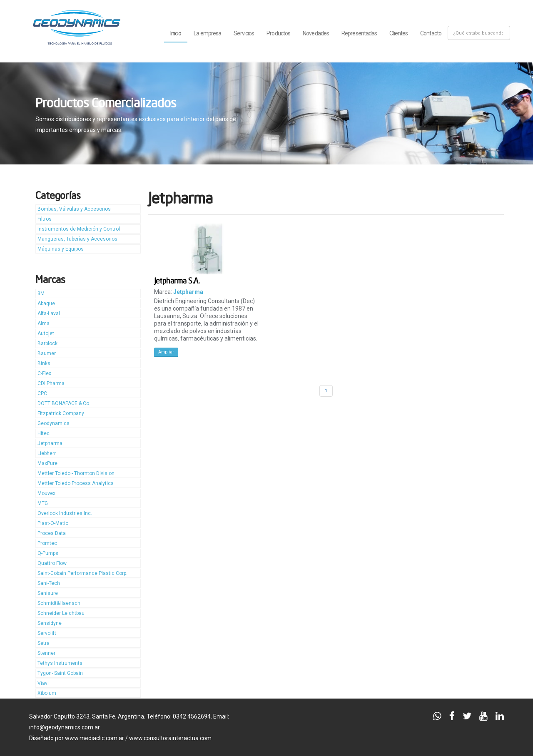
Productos (278, 33)
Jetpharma (188, 292)
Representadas (359, 33)
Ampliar (166, 352)
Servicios (244, 33)
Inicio (176, 33)
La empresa (207, 33)
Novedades (316, 33)
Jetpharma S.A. (177, 280)
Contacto (431, 33)
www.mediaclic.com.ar (95, 738)
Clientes (399, 33)
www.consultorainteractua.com (170, 738)
